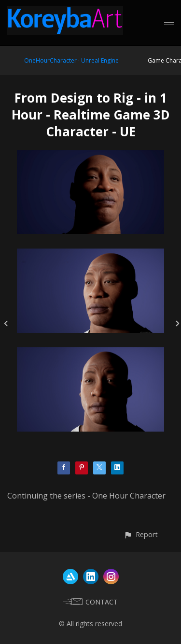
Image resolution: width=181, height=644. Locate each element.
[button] (141, 534)
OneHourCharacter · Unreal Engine (71, 60)
